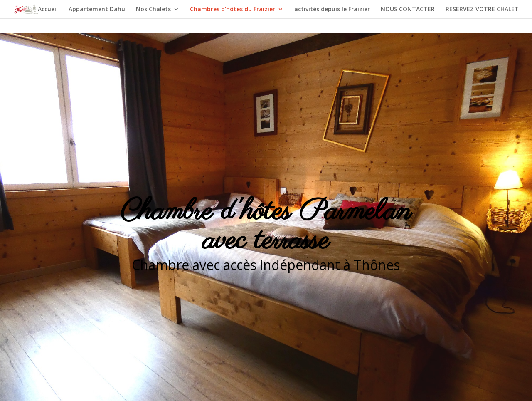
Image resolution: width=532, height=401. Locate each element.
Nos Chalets (153, 10)
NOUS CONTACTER (408, 10)
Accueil (48, 10)
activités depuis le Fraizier (332, 10)
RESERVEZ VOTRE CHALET (482, 10)
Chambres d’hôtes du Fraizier (233, 10)
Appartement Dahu (97, 10)
